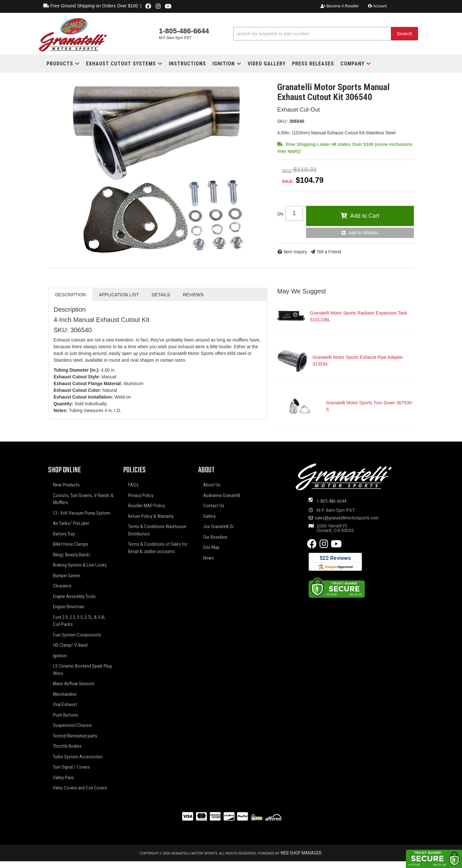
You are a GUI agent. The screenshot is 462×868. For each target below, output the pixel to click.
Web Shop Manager (301, 853)
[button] (326, 34)
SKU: (282, 121)
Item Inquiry (295, 252)
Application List (119, 295)
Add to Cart (365, 216)
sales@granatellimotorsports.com (347, 518)
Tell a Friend (329, 252)
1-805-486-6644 (331, 501)
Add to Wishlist (364, 233)
